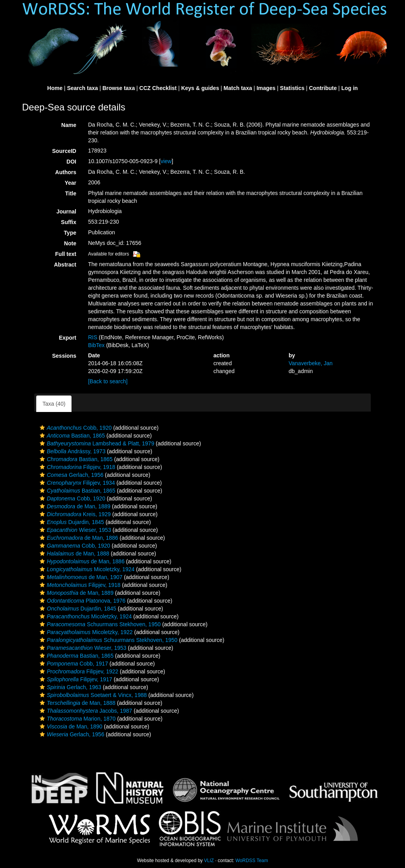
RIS (93, 337)
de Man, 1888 (74, 554)
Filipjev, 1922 (78, 671)
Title (71, 193)
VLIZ (209, 861)
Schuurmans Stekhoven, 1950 (99, 624)
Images (266, 88)
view (166, 161)
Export (68, 338)
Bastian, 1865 (71, 436)
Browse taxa (118, 88)
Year (70, 183)
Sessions (64, 356)
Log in (350, 88)
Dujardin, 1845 (71, 522)
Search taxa (82, 88)
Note (70, 243)
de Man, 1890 (70, 726)
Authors (66, 172)
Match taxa (238, 88)
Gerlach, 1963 (70, 687)
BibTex (96, 345)
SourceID (64, 151)
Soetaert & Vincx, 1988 (92, 695)
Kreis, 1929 (74, 514)
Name (69, 125)
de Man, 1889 (74, 506)
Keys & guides (200, 88)
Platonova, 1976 (82, 601)
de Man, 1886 (78, 538)
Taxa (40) (54, 404)
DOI (71, 162)
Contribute (323, 88)
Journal (66, 211)
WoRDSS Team (252, 861)
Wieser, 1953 (74, 530)
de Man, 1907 (80, 577)
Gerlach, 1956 (71, 475)
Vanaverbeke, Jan (311, 363)
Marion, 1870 (77, 719)
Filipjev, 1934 (76, 483)
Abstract (65, 265)
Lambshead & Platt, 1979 (96, 443)
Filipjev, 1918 (76, 467)
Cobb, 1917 (73, 664)
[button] (42, 428)
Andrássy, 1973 (72, 451)
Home (55, 88)
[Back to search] (108, 381)
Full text (66, 254)
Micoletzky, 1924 (86, 569)
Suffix (69, 222)
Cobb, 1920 (75, 428)
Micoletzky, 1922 (85, 632)
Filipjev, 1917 (75, 679)
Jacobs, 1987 (85, 711)
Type (70, 233)
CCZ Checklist (158, 88)
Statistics (292, 88)
